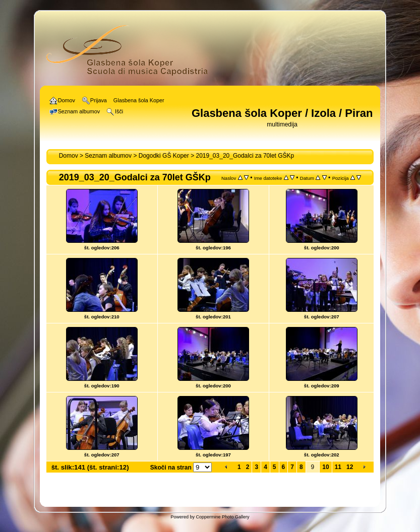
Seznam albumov (108, 156)
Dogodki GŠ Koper (164, 156)
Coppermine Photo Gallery (222, 517)
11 (338, 467)
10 (325, 467)
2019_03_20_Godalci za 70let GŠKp (245, 156)
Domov (69, 156)
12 (350, 467)
